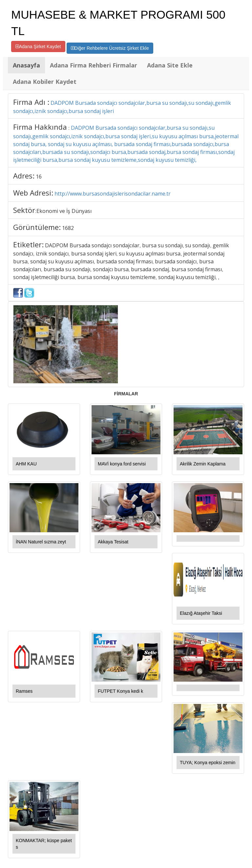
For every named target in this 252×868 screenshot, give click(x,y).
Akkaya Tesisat (113, 542)
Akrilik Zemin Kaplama (203, 464)
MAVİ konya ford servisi (122, 464)
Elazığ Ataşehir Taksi (201, 613)
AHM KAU (26, 464)
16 (39, 177)
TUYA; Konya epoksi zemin (208, 763)
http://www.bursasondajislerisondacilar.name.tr (113, 194)
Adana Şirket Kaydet (38, 47)
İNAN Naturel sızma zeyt (41, 542)
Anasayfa (26, 65)
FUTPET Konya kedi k (120, 691)
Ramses (24, 691)
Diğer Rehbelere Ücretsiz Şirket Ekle (110, 48)
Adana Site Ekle (170, 65)
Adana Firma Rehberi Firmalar (94, 65)
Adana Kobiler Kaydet (45, 82)
